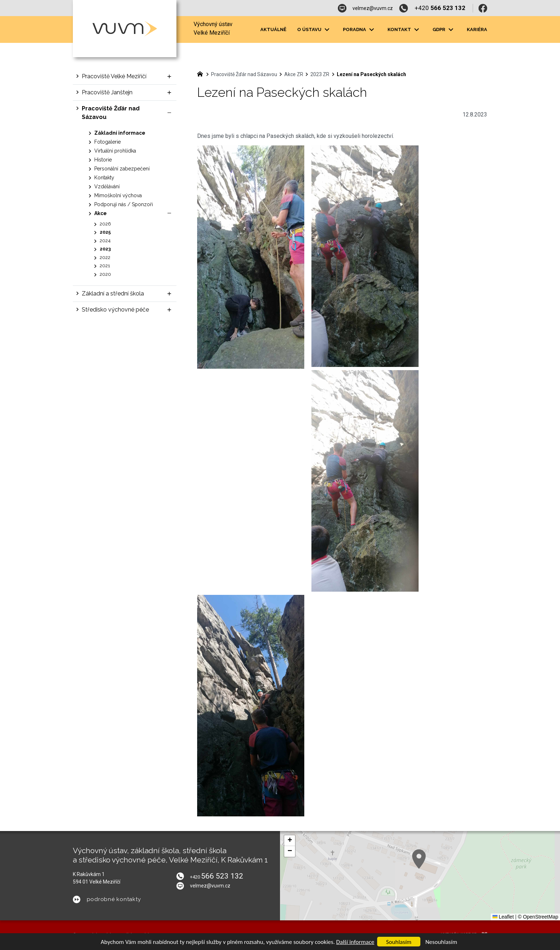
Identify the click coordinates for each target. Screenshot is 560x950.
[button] (290, 841)
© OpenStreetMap (538, 917)
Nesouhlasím (441, 942)
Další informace (355, 942)
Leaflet (503, 917)
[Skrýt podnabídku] (169, 113)
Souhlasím (399, 942)
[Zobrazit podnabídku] (327, 30)
